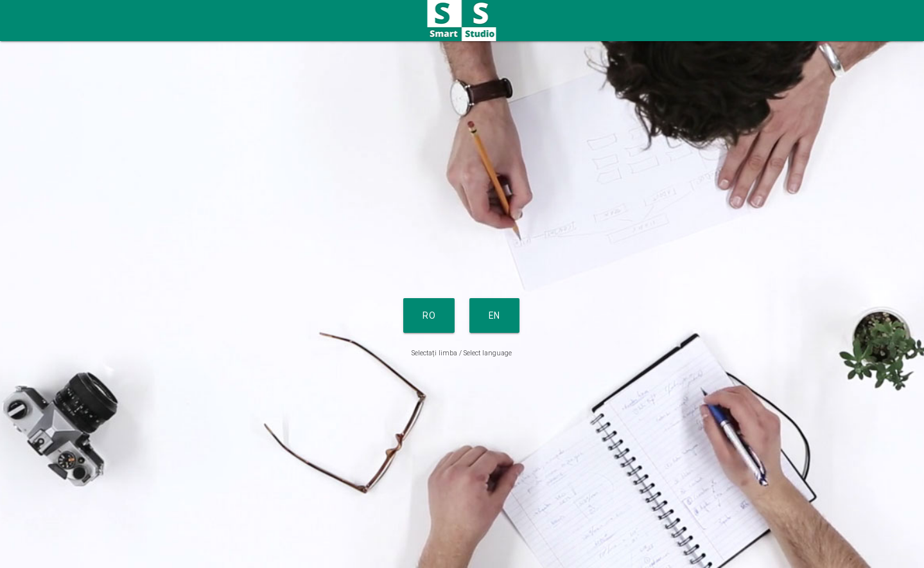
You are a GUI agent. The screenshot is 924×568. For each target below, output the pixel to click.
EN (494, 315)
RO (429, 315)
